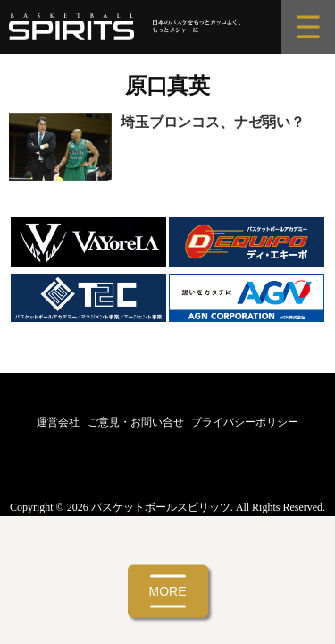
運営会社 (58, 422)
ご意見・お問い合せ (136, 422)
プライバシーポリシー (245, 422)
